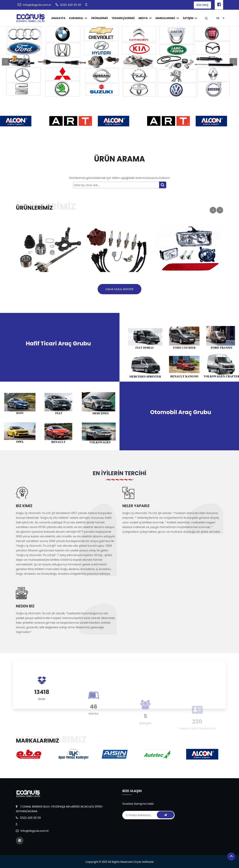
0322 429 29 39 (70, 5)
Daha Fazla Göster (120, 289)
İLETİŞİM (190, 18)
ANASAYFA (58, 18)
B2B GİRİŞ (202, 5)
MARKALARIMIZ (167, 18)
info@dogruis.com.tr (37, 5)
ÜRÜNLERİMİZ (100, 18)
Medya (145, 18)
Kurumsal (78, 18)
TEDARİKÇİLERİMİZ (123, 18)
